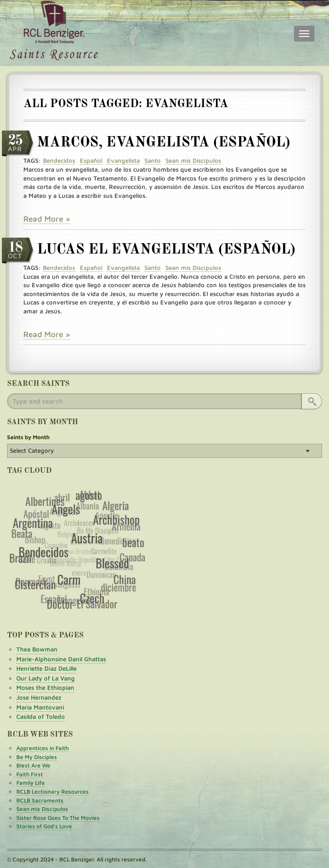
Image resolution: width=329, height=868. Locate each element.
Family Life (31, 783)
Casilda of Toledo (41, 716)
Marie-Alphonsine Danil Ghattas (61, 659)
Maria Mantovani (40, 707)
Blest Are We (33, 765)
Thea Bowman (37, 649)
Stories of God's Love (44, 826)
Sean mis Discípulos (42, 809)
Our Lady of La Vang (46, 678)
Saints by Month (28, 437)
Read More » (47, 219)
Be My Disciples (37, 757)
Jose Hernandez (39, 697)
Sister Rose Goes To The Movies (58, 818)
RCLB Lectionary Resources (53, 792)
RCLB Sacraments (40, 800)
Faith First (30, 774)
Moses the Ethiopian (45, 687)
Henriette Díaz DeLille (46, 668)
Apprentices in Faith (43, 748)
